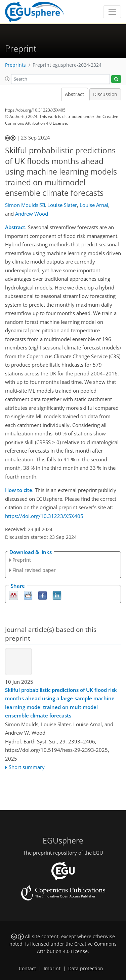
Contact (27, 969)
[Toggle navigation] (112, 12)
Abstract (75, 94)
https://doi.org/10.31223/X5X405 (44, 516)
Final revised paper (34, 570)
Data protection (86, 969)
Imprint (52, 969)
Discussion (105, 94)
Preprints (15, 65)
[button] (7, 79)
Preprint (22, 560)
